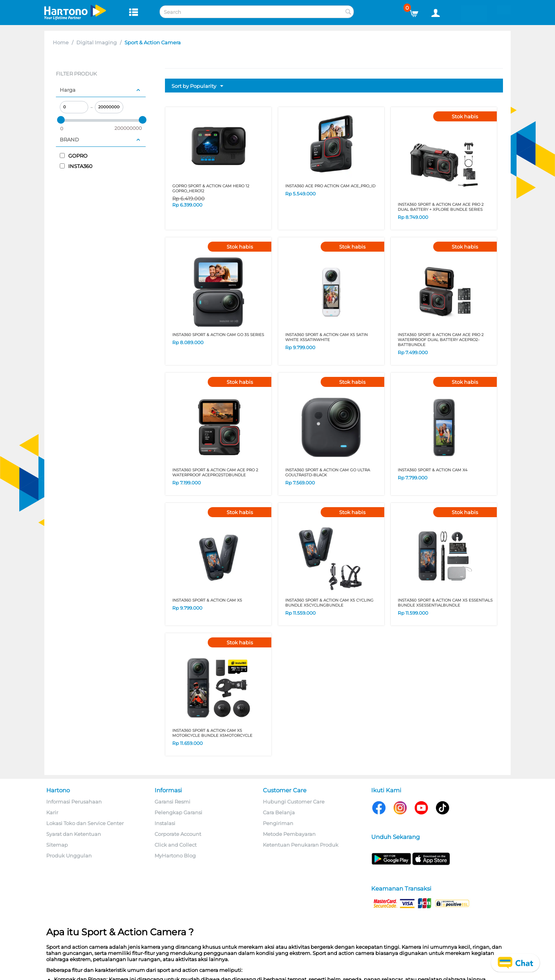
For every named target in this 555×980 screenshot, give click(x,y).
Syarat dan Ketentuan (74, 834)
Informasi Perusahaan (74, 802)
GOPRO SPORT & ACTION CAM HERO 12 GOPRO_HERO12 (211, 188)
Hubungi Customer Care (294, 802)
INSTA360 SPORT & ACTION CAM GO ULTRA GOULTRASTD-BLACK (328, 472)
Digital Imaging (97, 42)
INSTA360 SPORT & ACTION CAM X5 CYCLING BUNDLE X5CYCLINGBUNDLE (329, 603)
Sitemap (57, 845)
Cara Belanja (279, 812)
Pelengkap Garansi (178, 812)
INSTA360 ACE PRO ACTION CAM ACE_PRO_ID (330, 186)
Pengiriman (278, 823)
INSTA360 (76, 166)
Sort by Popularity (197, 86)
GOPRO (74, 156)
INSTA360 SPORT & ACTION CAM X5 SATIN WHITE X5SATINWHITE (326, 337)
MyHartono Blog (175, 856)
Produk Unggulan (69, 856)
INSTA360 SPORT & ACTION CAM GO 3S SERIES (218, 335)
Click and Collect (176, 845)
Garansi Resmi (172, 802)
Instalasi (165, 823)
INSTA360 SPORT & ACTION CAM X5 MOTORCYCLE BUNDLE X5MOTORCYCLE (212, 733)
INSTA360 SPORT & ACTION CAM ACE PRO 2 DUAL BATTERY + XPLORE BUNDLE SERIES (441, 207)
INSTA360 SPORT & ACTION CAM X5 (207, 600)
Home (61, 42)
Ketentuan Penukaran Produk (301, 845)
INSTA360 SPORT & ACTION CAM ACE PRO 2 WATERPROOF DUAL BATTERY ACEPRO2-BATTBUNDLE (441, 340)
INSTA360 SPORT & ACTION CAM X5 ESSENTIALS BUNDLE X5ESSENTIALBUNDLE (445, 603)
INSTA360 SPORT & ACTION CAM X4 (433, 470)
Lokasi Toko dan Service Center (85, 823)
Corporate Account (178, 834)
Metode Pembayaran (289, 834)
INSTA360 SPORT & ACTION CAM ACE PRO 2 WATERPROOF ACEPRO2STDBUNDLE (215, 472)
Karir (52, 812)
